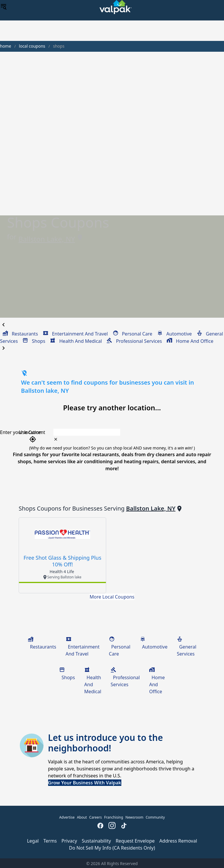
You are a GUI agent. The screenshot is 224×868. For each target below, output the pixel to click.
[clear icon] (56, 439)
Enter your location (21, 432)
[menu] (3, 7)
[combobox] (131, 432)
